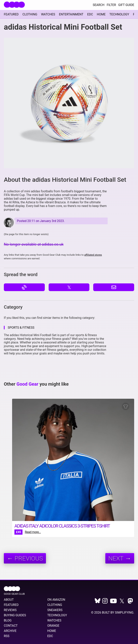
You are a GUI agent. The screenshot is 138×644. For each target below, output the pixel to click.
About (9, 600)
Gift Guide (126, 5)
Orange (53, 626)
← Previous (25, 558)
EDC (90, 14)
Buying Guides (15, 615)
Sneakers (55, 610)
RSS (7, 636)
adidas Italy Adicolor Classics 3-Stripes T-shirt (62, 526)
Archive (10, 631)
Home (101, 14)
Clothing (30, 14)
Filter (111, 5)
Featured (11, 14)
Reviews (10, 610)
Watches (48, 14)
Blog (8, 620)
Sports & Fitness (21, 328)
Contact (11, 626)
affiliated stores (93, 255)
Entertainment (71, 14)
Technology (119, 14)
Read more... (33, 532)
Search (99, 5)
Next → (120, 558)
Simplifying (124, 613)
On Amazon (56, 600)
